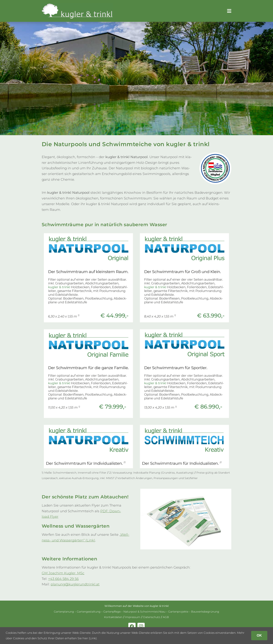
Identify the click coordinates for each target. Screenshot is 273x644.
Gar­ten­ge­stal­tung (89, 612)
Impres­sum (133, 617)
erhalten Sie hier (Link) (81, 638)
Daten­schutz (152, 617)
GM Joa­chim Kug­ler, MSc (63, 573)
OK (259, 635)
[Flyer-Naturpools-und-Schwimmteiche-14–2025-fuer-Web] (136, 232)
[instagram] (141, 626)
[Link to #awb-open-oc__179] (229, 11)
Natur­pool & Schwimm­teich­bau (144, 612)
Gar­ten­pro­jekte (178, 612)
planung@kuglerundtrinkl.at (75, 584)
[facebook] (132, 626)
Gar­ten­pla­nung (64, 612)
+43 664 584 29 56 (63, 579)
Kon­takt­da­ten (113, 617)
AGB (166, 617)
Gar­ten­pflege (112, 612)
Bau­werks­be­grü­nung (205, 612)
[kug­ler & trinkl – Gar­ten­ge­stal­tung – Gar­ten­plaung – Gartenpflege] (77, 5)
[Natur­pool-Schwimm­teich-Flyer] (186, 490)
